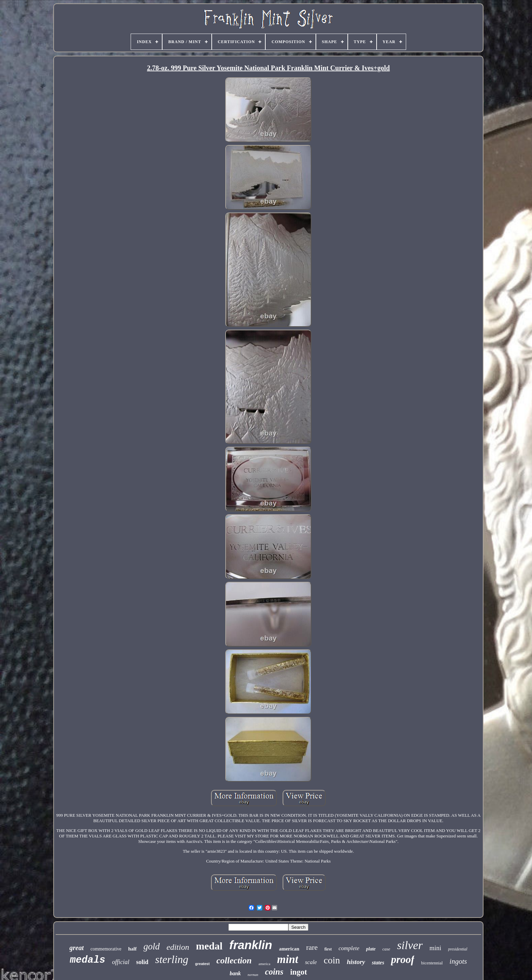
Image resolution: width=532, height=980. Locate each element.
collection (234, 960)
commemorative (106, 949)
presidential (458, 949)
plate (371, 949)
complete (349, 948)
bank (235, 973)
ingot (299, 972)
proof (403, 959)
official (121, 962)
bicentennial (432, 963)
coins (274, 972)
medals (88, 960)
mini (435, 948)
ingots (458, 961)
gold (152, 946)
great (77, 948)
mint (288, 959)
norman (253, 975)
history (356, 962)
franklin (251, 945)
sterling (172, 959)
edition (178, 947)
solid (142, 962)
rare (312, 947)
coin (332, 960)
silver (410, 945)
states (378, 963)
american (289, 949)
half (132, 949)
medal (209, 946)
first (328, 949)
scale (311, 962)
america (264, 964)
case (386, 949)
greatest (202, 964)
